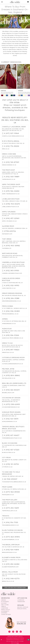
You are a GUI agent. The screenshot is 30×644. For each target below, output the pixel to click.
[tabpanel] (2, 95)
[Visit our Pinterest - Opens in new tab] (17, 632)
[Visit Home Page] (15, 2)
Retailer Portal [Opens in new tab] (22, 609)
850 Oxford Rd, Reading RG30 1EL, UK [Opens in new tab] (14, 296)
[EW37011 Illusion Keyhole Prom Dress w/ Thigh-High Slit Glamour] (8, 76)
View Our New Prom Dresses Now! (15, 588)
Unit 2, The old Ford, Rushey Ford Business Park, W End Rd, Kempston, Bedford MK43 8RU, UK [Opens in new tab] (14, 266)
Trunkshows (21, 602)
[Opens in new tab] (13, 136)
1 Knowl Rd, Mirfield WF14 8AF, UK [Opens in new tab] (13, 476)
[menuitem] (2, 2)
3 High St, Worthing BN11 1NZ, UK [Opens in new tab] (12, 283)
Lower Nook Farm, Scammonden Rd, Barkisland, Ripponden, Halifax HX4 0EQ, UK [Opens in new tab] (14, 504)
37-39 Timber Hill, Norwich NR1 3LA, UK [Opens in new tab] (15, 308)
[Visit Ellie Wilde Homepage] (8, 594)
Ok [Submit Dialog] (28, 640)
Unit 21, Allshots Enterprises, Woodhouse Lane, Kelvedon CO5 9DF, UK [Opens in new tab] (14, 158)
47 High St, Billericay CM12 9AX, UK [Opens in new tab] (13, 143)
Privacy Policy (6, 610)
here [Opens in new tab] (18, 643)
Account (4, 603)
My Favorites (5, 602)
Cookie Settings (6, 614)
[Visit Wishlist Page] (28, 2)
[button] (2, 2)
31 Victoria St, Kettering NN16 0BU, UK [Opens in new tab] (14, 321)
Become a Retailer (23, 607)
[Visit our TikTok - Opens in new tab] (21, 632)
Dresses (4, 600)
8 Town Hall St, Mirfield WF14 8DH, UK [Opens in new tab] (14, 489)
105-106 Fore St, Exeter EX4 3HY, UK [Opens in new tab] (13, 547)
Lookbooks (21, 600)
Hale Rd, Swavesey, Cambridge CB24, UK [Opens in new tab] (15, 228)
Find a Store (5, 605)
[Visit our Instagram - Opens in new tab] (13, 632)
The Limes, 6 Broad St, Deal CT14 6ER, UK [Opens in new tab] (15, 201)
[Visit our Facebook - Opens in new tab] (9, 632)
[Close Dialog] (1, 640)
